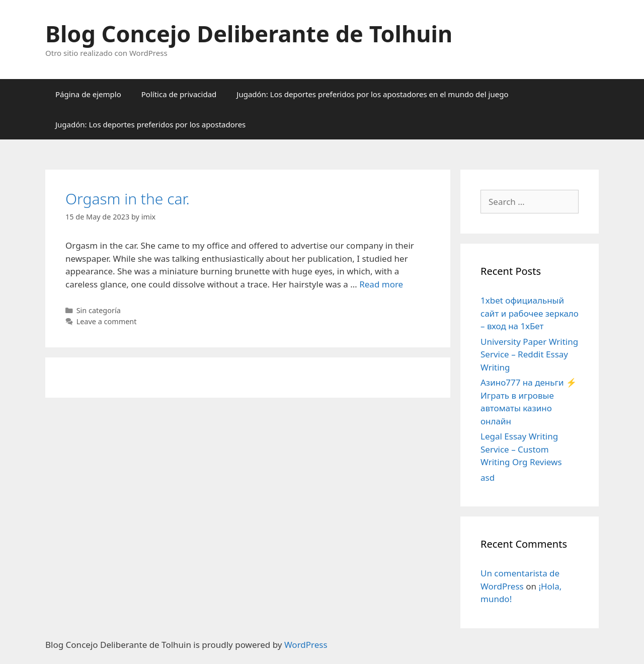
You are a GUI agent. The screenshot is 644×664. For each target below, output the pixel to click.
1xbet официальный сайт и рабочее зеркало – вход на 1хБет (530, 313)
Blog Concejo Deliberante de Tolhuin (249, 33)
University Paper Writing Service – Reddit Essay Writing (529, 354)
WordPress (306, 645)
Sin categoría (99, 310)
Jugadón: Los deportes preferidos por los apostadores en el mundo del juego (372, 94)
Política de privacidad (179, 94)
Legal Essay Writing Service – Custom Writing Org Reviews (521, 449)
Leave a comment (107, 321)
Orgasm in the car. (128, 199)
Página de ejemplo (88, 94)
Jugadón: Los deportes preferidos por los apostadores (150, 124)
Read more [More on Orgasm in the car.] (381, 284)
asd (488, 477)
